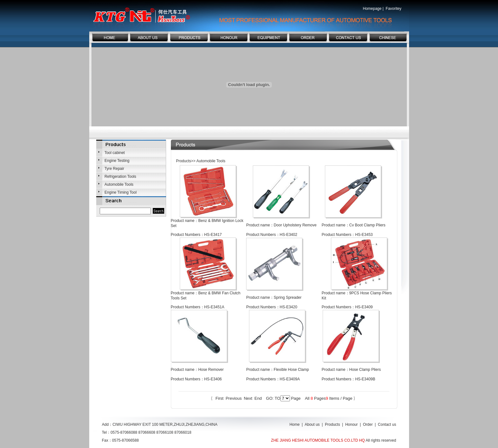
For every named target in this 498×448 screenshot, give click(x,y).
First (219, 398)
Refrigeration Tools (120, 177)
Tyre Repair (114, 169)
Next (248, 398)
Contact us (387, 425)
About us (312, 425)
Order (368, 425)
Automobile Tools (119, 184)
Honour (351, 425)
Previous (234, 398)
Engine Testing (117, 161)
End (258, 398)
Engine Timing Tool (121, 192)
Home (294, 425)
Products (332, 425)
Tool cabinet (115, 153)
